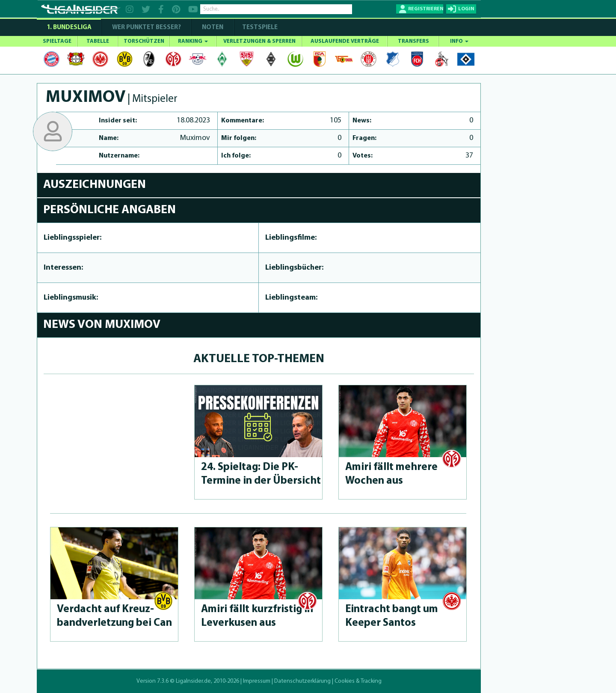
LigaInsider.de (193, 681)
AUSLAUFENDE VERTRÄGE (345, 41)
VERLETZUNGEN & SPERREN (259, 41)
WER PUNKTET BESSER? (147, 28)
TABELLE (98, 41)
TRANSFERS (413, 41)
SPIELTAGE (57, 41)
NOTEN (213, 28)
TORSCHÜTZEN (144, 41)
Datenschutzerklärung (302, 681)
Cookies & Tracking (358, 681)
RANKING (193, 41)
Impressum (257, 681)
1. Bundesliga (69, 28)
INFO (459, 41)
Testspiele (259, 28)
